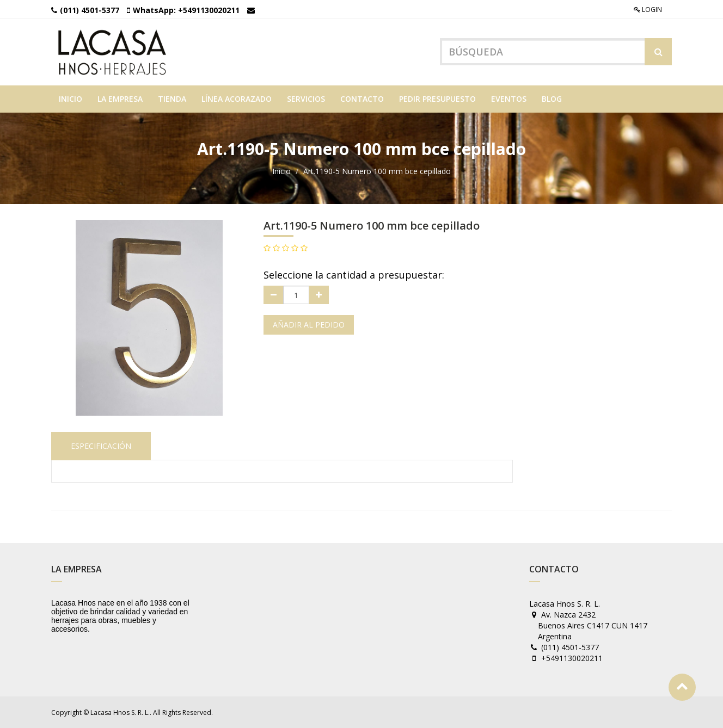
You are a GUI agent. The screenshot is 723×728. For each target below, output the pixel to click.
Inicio (281, 171)
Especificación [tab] (101, 446)
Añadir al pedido (309, 325)
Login (648, 10)
